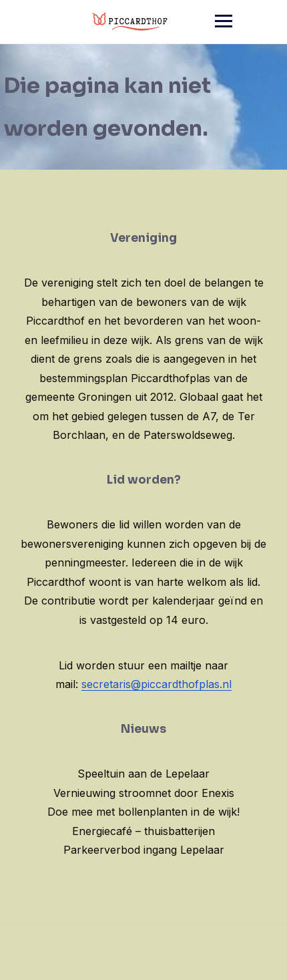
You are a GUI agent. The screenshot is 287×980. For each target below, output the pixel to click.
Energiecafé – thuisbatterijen (143, 831)
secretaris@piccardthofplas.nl (157, 684)
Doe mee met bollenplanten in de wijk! (143, 812)
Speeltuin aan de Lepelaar (143, 774)
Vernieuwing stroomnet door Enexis (144, 793)
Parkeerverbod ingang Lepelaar (144, 850)
